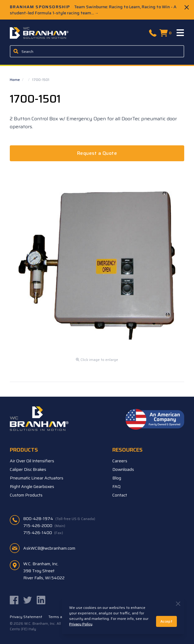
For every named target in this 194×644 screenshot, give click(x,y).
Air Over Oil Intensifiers (32, 461)
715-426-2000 (44, 526)
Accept (166, 621)
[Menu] (181, 33)
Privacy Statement (26, 617)
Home (15, 80)
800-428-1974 (59, 518)
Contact (120, 495)
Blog (117, 478)
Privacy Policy (81, 624)
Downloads (123, 469)
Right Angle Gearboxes (32, 486)
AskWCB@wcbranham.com (49, 548)
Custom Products (26, 495)
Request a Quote (97, 153)
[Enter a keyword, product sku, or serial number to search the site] (97, 51)
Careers (120, 461)
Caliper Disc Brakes (28, 469)
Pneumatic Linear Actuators (37, 478)
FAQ (116, 486)
